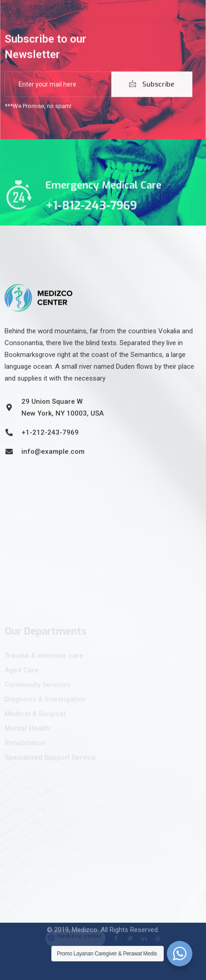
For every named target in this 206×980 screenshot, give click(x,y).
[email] (58, 85)
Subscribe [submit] (152, 85)
